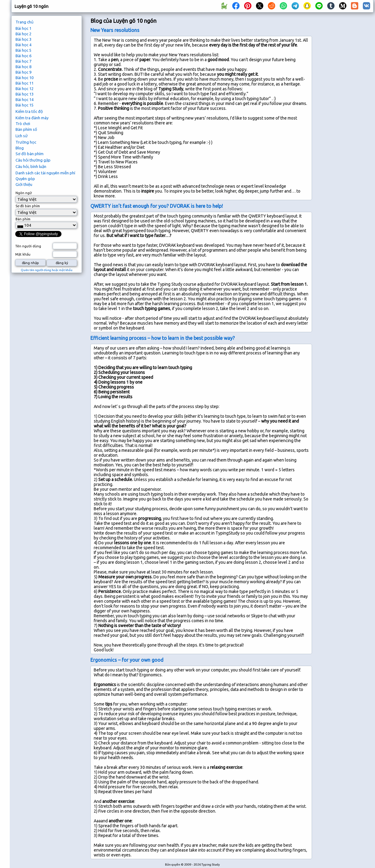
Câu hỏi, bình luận (31, 166)
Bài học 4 (23, 45)
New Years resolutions (115, 30)
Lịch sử (22, 136)
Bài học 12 (25, 89)
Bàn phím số (26, 129)
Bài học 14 (25, 99)
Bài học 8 (23, 67)
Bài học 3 (23, 39)
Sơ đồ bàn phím (30, 154)
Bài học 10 (25, 78)
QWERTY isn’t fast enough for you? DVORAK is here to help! (157, 206)
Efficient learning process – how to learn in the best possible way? (163, 338)
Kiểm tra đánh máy (32, 118)
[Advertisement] (345, 117)
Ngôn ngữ (24, 193)
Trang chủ (25, 22)
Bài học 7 (23, 61)
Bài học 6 (23, 56)
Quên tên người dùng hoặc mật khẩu (47, 270)
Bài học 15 (25, 105)
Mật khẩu (23, 254)
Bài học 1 (23, 28)
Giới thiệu (24, 184)
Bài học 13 (25, 94)
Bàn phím (23, 219)
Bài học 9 (23, 72)
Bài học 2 (23, 34)
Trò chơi (23, 124)
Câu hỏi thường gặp (33, 160)
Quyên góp (25, 179)
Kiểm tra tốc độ (29, 111)
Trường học (26, 142)
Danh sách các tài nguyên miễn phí (45, 173)
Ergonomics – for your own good (127, 660)
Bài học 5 (23, 50)
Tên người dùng (28, 246)
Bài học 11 (25, 83)
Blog (20, 148)
